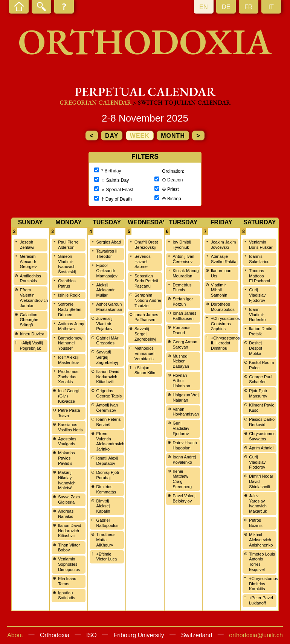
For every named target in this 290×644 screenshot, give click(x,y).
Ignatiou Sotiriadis (66, 595)
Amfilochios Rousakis (31, 279)
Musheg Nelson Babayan (181, 361)
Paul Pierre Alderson (68, 245)
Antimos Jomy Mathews (71, 326)
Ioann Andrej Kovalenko (184, 460)
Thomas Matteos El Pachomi (259, 276)
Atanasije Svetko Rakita (224, 259)
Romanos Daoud (181, 330)
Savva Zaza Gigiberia (69, 499)
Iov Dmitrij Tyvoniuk (182, 245)
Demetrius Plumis (182, 288)
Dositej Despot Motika (256, 348)
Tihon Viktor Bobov (69, 548)
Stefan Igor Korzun (183, 301)
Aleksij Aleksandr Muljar (106, 290)
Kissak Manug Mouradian (185, 273)
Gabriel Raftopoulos (108, 523)
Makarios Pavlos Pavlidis (66, 458)
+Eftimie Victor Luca (107, 557)
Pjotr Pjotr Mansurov (258, 393)
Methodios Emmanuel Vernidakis (144, 353)
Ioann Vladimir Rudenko (257, 315)
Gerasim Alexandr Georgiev (28, 262)
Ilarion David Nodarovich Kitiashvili (69, 531)
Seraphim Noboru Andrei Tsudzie (148, 300)
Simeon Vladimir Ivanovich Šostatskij (67, 264)
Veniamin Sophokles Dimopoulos (69, 564)
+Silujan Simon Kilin (145, 370)
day (112, 136)
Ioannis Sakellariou (259, 259)
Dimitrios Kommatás (106, 489)
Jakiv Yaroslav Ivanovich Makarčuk (258, 503)
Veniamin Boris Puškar (261, 245)
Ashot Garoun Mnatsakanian (109, 307)
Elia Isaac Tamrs (67, 581)
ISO (92, 635)
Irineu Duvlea (32, 334)
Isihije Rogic (69, 295)
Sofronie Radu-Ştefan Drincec (70, 309)
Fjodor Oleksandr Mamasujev (107, 271)
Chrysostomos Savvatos (262, 436)
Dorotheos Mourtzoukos (223, 307)
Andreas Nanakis (66, 514)
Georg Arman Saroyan (185, 344)
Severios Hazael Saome (143, 262)
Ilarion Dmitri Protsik (261, 331)
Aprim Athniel (261, 448)
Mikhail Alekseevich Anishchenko (261, 540)
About (15, 635)
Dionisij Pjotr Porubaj (108, 475)
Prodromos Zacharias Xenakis (68, 377)
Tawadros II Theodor (107, 254)
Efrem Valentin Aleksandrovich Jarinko (34, 298)
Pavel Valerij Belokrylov (184, 498)
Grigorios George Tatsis (109, 393)
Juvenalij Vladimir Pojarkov (105, 324)
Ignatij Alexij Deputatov (107, 461)
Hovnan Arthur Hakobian (181, 381)
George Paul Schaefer (261, 379)
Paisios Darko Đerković (262, 422)
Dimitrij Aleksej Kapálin (103, 506)
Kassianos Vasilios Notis (70, 427)
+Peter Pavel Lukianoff (261, 600)
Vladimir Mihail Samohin (219, 290)
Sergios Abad (109, 242)
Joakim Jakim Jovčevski (224, 245)
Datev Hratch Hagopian (185, 445)
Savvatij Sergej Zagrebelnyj (107, 357)
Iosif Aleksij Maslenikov (68, 360)
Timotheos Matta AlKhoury (106, 540)
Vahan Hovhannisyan (186, 412)
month (173, 136)
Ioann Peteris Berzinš (109, 422)
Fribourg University (139, 635)
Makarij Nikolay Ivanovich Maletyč (67, 480)
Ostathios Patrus (67, 283)
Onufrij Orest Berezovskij (146, 245)
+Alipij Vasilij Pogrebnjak (31, 346)
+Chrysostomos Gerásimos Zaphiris (225, 324)
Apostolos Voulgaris (67, 442)
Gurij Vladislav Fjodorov (181, 428)
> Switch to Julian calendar (182, 103)
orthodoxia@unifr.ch (256, 635)
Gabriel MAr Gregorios (108, 341)
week (140, 136)
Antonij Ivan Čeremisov (107, 408)
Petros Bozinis (256, 523)
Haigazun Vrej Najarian (185, 397)
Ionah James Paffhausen (146, 317)
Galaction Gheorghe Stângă (29, 320)
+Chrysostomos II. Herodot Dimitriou (225, 343)
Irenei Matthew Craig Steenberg (182, 479)
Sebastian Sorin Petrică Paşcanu (146, 281)
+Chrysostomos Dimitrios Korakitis (263, 584)
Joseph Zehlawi (27, 245)
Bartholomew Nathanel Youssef (70, 343)
